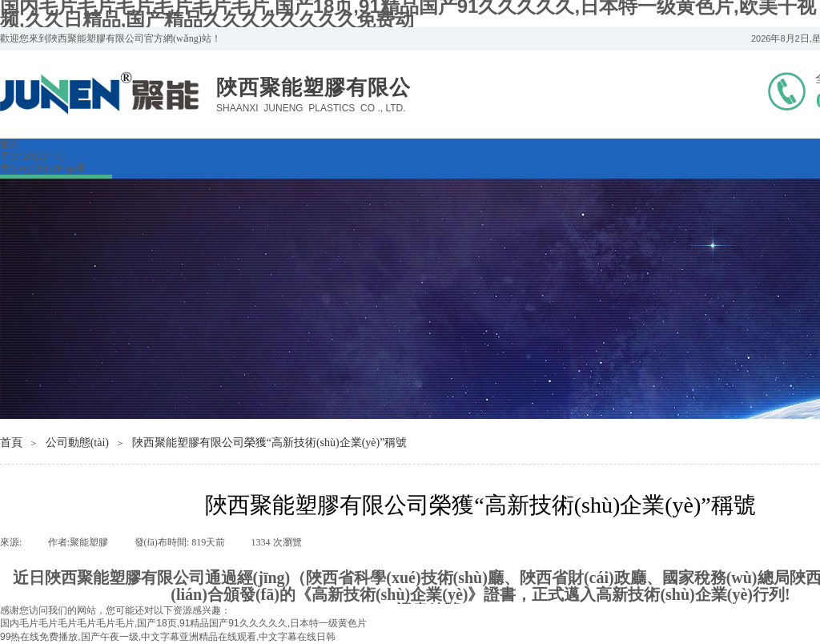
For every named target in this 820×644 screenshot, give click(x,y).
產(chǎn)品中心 (33, 156)
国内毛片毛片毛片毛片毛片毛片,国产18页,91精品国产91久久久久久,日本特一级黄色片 (183, 623)
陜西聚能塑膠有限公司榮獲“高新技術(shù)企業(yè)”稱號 (270, 443)
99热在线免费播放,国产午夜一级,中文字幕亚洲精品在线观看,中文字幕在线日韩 (168, 637)
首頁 (10, 144)
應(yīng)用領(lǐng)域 (42, 168)
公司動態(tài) (77, 443)
